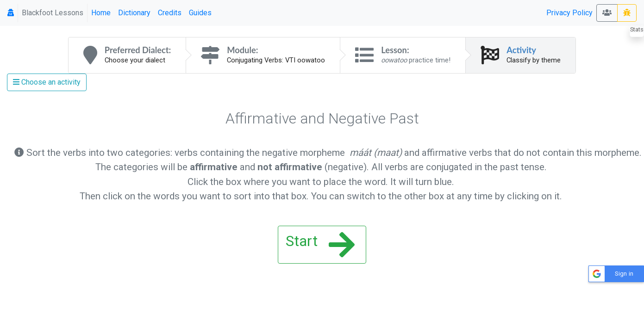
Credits (170, 13)
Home (101, 13)
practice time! (416, 60)
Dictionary (134, 13)
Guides (200, 13)
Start (320, 245)
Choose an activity (47, 82)
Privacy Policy (569, 13)
